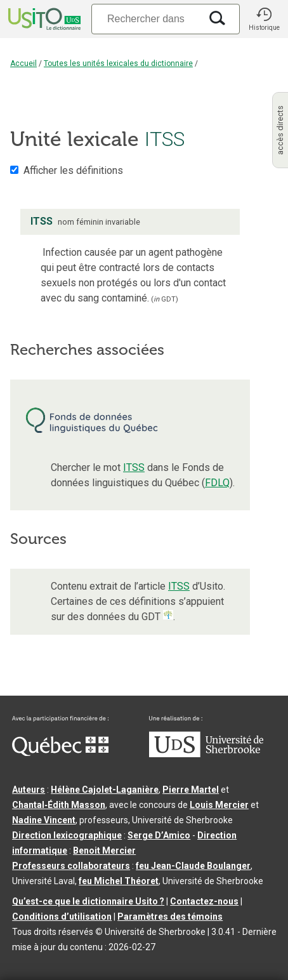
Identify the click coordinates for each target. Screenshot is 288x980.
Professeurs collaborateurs (71, 866)
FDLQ (217, 483)
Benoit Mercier (104, 851)
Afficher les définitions (73, 170)
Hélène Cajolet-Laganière (105, 790)
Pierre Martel (191, 790)
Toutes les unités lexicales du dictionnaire (118, 63)
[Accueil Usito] (43, 19)
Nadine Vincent (44, 820)
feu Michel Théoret (119, 881)
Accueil (23, 63)
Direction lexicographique (67, 835)
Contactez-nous (204, 901)
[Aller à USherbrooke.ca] (206, 754)
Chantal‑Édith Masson (59, 805)
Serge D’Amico (159, 835)
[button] (264, 19)
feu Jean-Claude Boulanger (193, 866)
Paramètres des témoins (170, 917)
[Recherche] (146, 19)
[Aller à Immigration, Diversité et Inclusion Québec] (60, 753)
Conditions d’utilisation (62, 917)
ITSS (134, 467)
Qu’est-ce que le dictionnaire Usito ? (88, 901)
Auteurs (29, 790)
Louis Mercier (219, 805)
